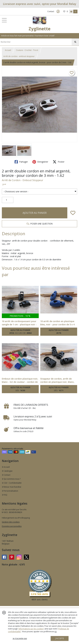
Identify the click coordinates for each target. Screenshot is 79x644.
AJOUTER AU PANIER (35, 213)
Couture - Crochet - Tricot (27, 50)
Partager (21, 162)
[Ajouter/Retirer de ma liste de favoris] (73, 213)
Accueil (8, 50)
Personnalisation (10, 491)
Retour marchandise (12, 487)
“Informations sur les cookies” (31, 629)
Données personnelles (12, 526)
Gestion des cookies (11, 522)
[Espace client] (58, 11)
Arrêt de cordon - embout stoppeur (19, 56)
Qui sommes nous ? (11, 479)
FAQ (5, 495)
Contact (51, 11)
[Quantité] (8, 200)
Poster (59, 162)
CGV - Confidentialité (12, 483)
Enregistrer (40, 162)
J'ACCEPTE (60, 638)
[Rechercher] (75, 42)
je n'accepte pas (20, 638)
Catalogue (7, 471)
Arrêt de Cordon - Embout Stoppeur (23, 180)
